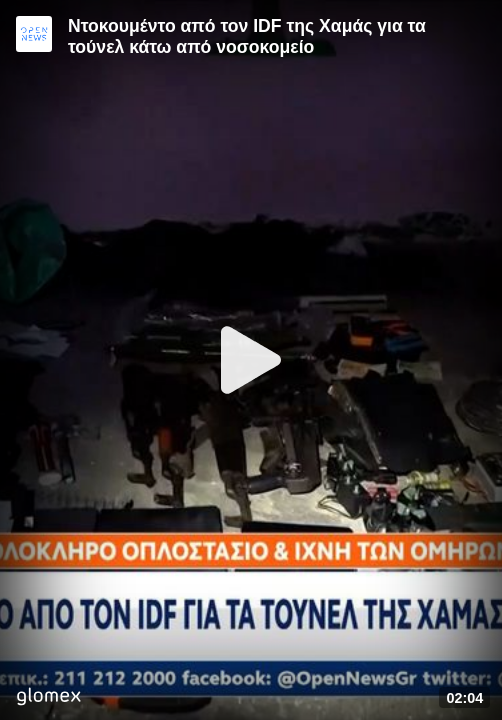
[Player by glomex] (48, 698)
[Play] (251, 360)
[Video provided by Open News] (34, 34)
